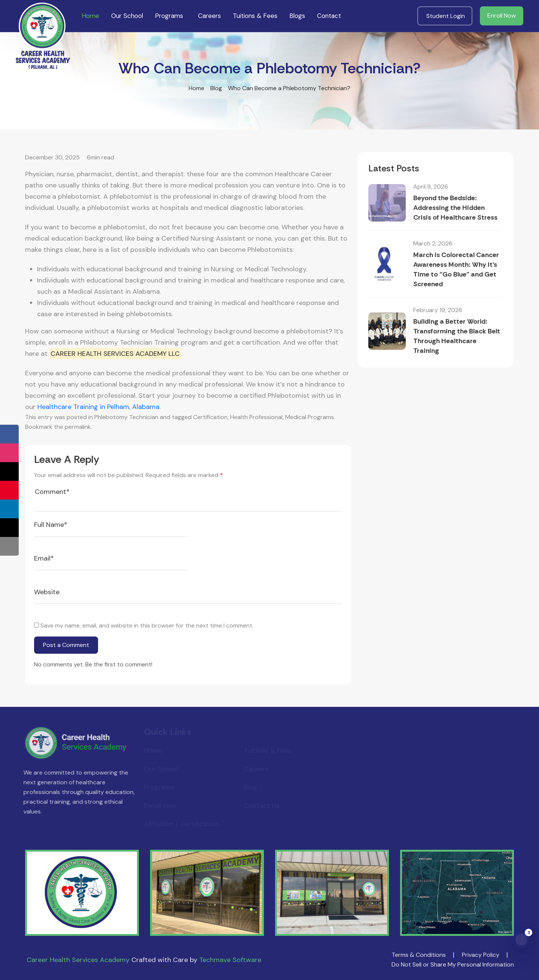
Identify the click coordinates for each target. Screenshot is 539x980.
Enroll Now (502, 16)
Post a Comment (66, 645)
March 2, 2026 (433, 243)
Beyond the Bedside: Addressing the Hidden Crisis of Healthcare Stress (455, 208)
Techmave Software (230, 960)
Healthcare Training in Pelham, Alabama (98, 407)
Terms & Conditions (419, 955)
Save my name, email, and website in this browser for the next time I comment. (147, 625)
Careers (209, 16)
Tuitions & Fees (255, 16)
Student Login (446, 16)
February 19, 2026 (438, 310)
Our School (127, 16)
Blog (216, 88)
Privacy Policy (481, 955)
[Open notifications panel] (521, 940)
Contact (329, 16)
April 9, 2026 (431, 187)
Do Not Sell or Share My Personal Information (453, 964)
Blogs (297, 16)
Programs (169, 16)
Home (90, 16)
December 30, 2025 (52, 157)
